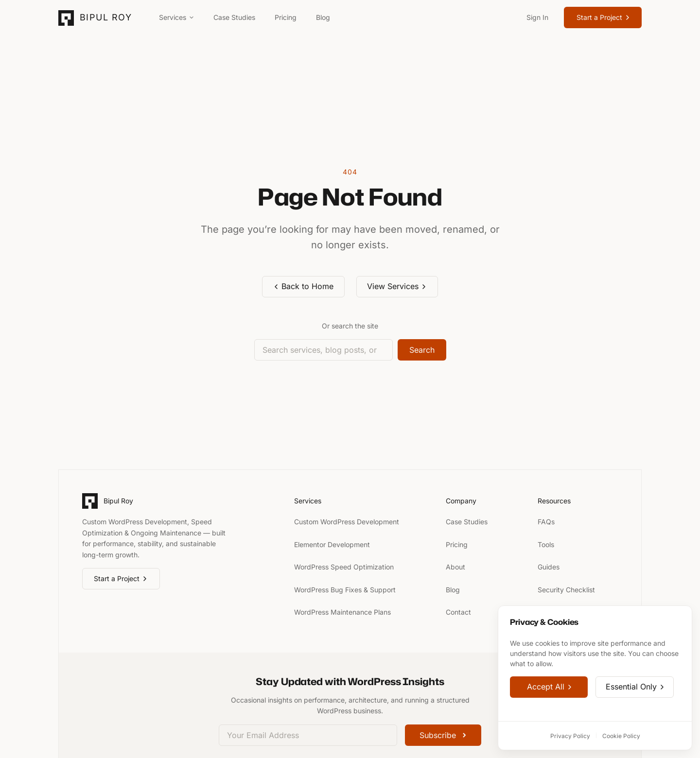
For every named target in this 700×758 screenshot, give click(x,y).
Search (422, 350)
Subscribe (443, 735)
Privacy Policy (570, 736)
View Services (397, 286)
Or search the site (350, 326)
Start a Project (604, 17)
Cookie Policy (621, 736)
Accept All (550, 687)
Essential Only (636, 687)
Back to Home (303, 286)
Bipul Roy (106, 17)
